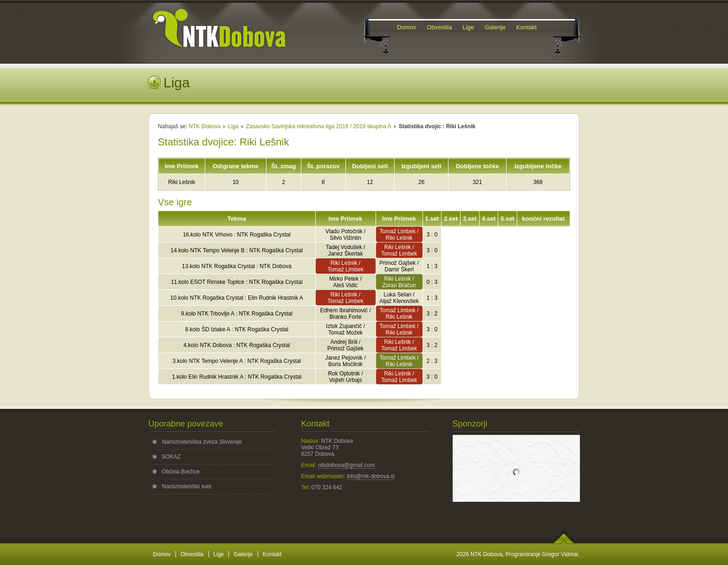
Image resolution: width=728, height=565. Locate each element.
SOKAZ (172, 457)
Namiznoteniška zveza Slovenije (202, 442)
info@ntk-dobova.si (371, 476)
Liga (233, 126)
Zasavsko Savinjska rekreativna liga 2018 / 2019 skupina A (319, 126)
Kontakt (272, 554)
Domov (162, 554)
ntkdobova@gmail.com (346, 465)
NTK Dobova (205, 126)
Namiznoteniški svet (187, 486)
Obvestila (192, 554)
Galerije (243, 554)
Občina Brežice (181, 472)
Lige (219, 554)
